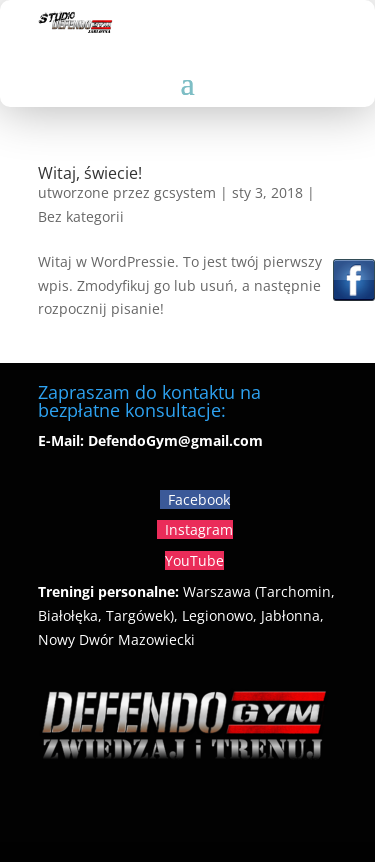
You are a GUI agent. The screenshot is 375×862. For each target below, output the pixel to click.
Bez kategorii (81, 216)
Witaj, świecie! (90, 173)
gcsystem (185, 192)
